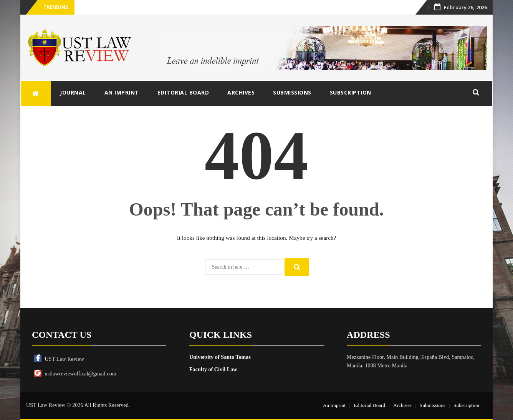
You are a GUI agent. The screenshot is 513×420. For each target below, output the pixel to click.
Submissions (292, 92)
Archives (241, 92)
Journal (73, 92)
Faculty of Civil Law (213, 369)
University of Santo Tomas (220, 357)
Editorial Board (183, 92)
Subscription (351, 92)
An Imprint (122, 92)
